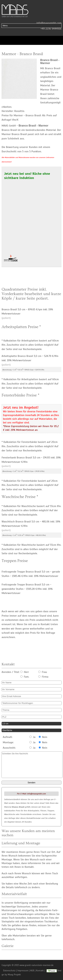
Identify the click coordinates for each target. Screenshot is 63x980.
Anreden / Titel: (10, 672)
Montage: (8, 742)
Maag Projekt (14, 975)
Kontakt (40, 971)
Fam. (25, 677)
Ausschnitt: (9, 748)
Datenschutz (9, 971)
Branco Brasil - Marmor (50, 62)
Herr (25, 672)
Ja (32, 737)
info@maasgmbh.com (49, 23)
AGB (32, 971)
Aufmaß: (8, 737)
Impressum (23, 971)
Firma (43, 677)
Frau (43, 672)
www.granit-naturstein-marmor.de (36, 965)
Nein (43, 737)
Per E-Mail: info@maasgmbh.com (31, 794)
